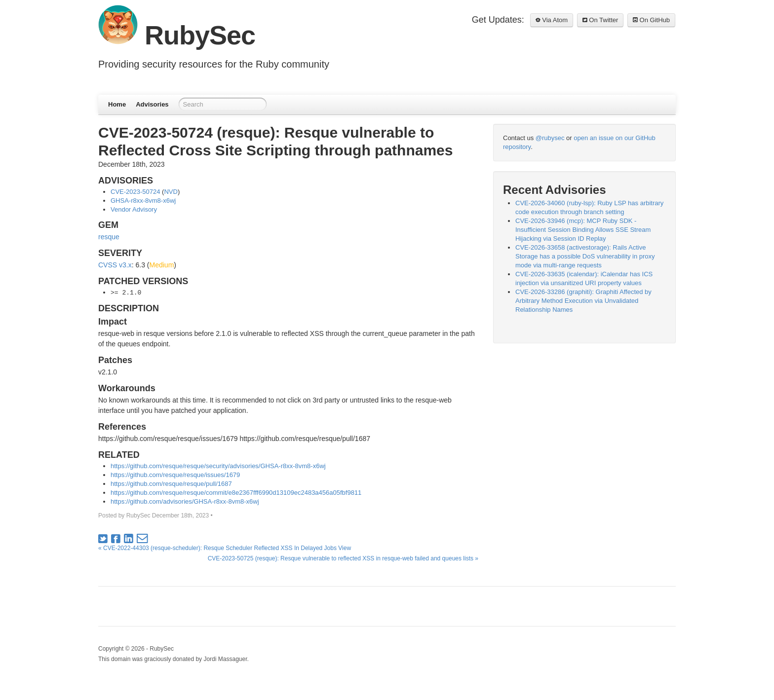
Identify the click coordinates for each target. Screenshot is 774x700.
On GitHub (651, 20)
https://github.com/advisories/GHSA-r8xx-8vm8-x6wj (185, 501)
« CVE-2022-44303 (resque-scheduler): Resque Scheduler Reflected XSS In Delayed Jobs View (225, 548)
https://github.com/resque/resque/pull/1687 (171, 484)
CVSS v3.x (115, 265)
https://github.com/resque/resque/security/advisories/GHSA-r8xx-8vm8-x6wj (218, 466)
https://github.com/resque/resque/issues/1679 (175, 475)
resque (109, 237)
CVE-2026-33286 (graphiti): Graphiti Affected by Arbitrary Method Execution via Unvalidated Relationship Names (583, 301)
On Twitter (600, 20)
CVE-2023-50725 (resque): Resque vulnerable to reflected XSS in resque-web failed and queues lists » (343, 558)
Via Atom (552, 20)
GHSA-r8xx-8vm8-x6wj (143, 201)
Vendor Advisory (134, 209)
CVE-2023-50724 (135, 192)
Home (117, 104)
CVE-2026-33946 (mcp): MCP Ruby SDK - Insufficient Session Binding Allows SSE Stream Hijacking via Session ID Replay (583, 230)
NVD (171, 192)
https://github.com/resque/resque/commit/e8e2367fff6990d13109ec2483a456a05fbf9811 (236, 493)
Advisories (152, 104)
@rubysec (550, 138)
